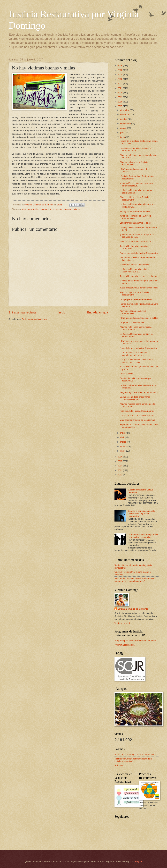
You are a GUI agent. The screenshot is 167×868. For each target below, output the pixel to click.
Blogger (138, 862)
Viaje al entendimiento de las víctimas (137, 420)
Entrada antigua (98, 312)
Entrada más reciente (22, 312)
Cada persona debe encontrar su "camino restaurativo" (135, 398)
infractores (27, 209)
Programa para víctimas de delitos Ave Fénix (135, 641)
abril (122, 437)
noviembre (125, 114)
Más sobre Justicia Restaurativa (135, 265)
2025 (120, 70)
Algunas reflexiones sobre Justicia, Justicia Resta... (136, 328)
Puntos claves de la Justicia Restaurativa (139, 253)
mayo (123, 433)
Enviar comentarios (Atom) (34, 319)
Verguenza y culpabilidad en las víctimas (139, 392)
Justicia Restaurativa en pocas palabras (138, 276)
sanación (67, 209)
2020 (120, 93)
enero (123, 451)
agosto (124, 128)
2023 (120, 79)
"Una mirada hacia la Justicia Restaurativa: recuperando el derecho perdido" (134, 580)
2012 (120, 475)
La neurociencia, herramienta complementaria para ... (133, 354)
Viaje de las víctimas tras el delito (135, 241)
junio (123, 137)
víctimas (76, 209)
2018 (120, 102)
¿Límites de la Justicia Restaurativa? (137, 411)
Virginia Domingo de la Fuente (133, 609)
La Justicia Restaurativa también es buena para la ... (136, 335)
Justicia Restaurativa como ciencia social (139, 288)
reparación (57, 209)
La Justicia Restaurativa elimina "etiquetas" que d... (134, 270)
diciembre (125, 110)
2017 (120, 106)
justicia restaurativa (42, 209)
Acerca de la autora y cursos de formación (134, 754)
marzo (123, 442)
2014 (120, 466)
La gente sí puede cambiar (132, 322)
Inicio (62, 312)
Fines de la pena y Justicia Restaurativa (138, 348)
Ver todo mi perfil (122, 623)
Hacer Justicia (126, 374)
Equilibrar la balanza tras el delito (135, 223)
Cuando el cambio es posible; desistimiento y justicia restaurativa (142, 514)
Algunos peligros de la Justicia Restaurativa (134, 163)
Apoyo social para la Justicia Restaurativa (133, 312)
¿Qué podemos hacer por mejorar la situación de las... (137, 236)
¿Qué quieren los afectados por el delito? (139, 318)
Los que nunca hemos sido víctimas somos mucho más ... (136, 361)
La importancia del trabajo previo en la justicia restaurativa (143, 536)
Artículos (119, 765)
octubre (124, 119)
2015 (120, 461)
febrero (124, 446)
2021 (120, 88)
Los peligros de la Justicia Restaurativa (138, 416)
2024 (120, 75)
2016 (120, 457)
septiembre (126, 123)
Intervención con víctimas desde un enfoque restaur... (136, 184)
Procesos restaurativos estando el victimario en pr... (136, 149)
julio (122, 133)
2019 (120, 97)
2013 (120, 470)
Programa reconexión (125, 645)
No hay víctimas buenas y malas (135, 211)
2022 (120, 84)
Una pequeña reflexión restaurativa (136, 299)
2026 (120, 65)
